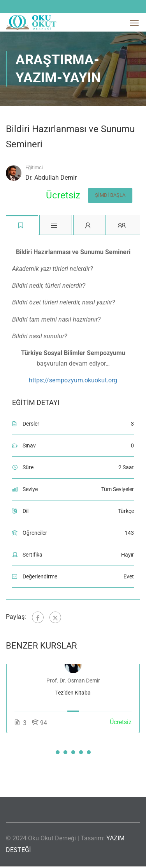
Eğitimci (34, 167)
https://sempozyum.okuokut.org (73, 382)
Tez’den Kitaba (73, 694)
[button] (58, 754)
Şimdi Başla (107, 196)
